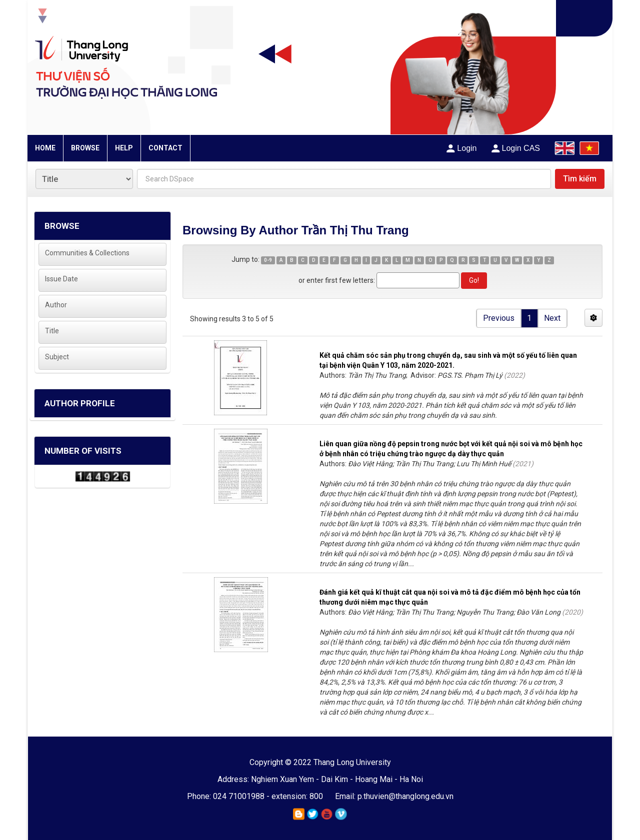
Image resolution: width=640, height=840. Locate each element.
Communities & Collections (87, 253)
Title (52, 331)
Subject (57, 357)
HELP (124, 148)
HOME (45, 148)
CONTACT (165, 148)
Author (56, 305)
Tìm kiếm (580, 179)
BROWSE (85, 148)
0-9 (268, 260)
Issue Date (61, 279)
